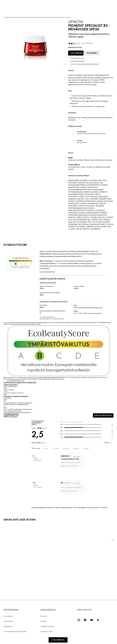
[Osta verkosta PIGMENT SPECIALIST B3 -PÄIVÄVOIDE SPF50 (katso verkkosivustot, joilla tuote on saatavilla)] (78, 53)
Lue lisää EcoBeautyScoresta (15, 380)
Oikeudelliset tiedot (8, 621)
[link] (80, 43)
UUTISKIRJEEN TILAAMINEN (47, 626)
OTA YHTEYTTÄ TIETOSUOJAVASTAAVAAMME (15, 631)
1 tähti (46, 448)
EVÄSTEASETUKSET (8, 626)
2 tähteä (56, 448)
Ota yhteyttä (44, 621)
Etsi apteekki (44, 616)
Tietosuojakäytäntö (8, 616)
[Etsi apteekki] (98, 53)
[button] (108, 442)
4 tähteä (76, 448)
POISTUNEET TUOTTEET (46, 631)
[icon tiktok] (98, 619)
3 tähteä (66, 448)
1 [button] (86, 427)
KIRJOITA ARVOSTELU (102, 415)
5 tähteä (86, 448)
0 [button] (86, 424)
